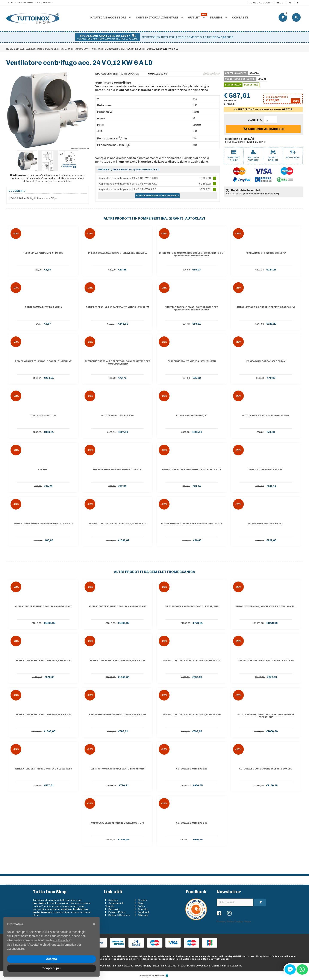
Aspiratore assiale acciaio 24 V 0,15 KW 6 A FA (43, 715)
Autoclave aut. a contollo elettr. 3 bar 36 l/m (266, 307)
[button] (94, 924)
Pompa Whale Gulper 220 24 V (266, 524)
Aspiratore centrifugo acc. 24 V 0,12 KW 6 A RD (117, 715)
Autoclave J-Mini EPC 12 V (192, 769)
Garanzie (114, 909)
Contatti (240, 18)
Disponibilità (233, 85)
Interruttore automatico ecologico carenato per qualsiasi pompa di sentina (192, 254)
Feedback (144, 912)
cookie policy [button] (62, 940)
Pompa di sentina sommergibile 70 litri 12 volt (192, 470)
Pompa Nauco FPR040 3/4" (192, 415)
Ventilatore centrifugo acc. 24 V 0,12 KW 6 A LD (43, 769)
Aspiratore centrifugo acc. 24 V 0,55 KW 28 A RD (117, 606)
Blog (280, 3)
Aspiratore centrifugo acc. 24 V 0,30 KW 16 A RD (192, 715)
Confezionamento (236, 73)
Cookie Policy (243, 922)
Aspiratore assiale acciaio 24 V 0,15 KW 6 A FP (117, 661)
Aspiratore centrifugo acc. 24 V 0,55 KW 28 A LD (117, 524)
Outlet (196, 18)
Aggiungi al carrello (264, 129)
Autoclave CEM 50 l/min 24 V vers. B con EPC (266, 769)
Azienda (113, 900)
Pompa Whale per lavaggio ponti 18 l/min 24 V (43, 361)
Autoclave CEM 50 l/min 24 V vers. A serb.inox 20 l (266, 606)
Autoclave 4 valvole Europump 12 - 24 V (266, 415)
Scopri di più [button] (52, 968)
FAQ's (141, 906)
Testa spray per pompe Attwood (43, 253)
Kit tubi (43, 470)
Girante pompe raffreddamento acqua (117, 470)
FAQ (276, 194)
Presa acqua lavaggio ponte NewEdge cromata (117, 253)
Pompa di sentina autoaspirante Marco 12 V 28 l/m (117, 307)
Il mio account (261, 3)
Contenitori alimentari (159, 18)
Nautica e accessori (111, 18)
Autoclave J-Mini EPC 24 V (192, 823)
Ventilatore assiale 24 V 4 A (266, 470)
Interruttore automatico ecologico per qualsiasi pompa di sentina (192, 308)
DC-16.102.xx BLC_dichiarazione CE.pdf (34, 198)
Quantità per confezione (240, 79)
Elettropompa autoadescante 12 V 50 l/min (192, 606)
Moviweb (162, 976)
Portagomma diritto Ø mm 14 (43, 307)
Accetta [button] (52, 959)
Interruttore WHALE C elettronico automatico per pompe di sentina (117, 363)
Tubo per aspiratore (43, 415)
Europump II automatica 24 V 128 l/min (192, 361)
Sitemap (143, 915)
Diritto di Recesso (119, 915)
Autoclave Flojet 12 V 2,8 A (117, 415)
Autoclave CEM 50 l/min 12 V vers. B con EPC (117, 823)
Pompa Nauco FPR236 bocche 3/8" (266, 253)
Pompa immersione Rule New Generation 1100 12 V (192, 524)
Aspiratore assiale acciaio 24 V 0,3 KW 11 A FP (266, 661)
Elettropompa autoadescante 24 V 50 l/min (117, 769)
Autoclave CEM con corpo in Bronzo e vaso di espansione (266, 716)
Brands (218, 18)
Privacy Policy (117, 912)
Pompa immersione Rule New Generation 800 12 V (43, 524)
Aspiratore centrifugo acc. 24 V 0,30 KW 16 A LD (192, 661)
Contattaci (234, 194)
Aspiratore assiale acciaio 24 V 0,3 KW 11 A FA (43, 661)
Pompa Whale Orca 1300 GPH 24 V (266, 361)
